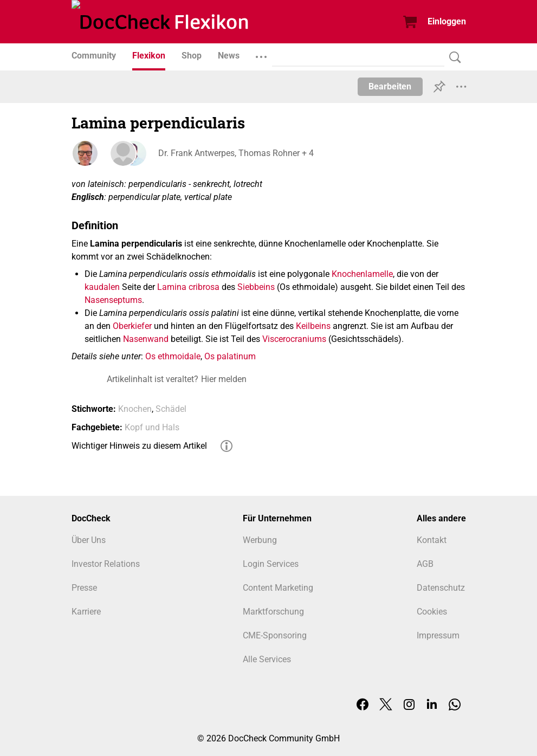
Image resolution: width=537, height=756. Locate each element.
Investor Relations (106, 564)
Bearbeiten (390, 86)
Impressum (438, 635)
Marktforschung (273, 612)
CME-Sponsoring (275, 635)
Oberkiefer (132, 326)
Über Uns (89, 540)
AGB (425, 564)
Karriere (86, 612)
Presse (84, 588)
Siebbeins (256, 287)
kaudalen (102, 287)
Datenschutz (441, 588)
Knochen (135, 409)
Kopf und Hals (152, 427)
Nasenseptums (113, 300)
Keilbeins (313, 326)
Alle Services (267, 659)
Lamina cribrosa (188, 287)
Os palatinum (230, 356)
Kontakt (432, 540)
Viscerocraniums (294, 339)
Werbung (260, 540)
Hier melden (224, 379)
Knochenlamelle (362, 274)
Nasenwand (146, 339)
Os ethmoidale (173, 356)
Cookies (432, 612)
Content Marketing (278, 588)
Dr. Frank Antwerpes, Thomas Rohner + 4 (236, 153)
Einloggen (447, 21)
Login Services (271, 564)
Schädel (171, 409)
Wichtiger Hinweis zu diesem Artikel (139, 446)
